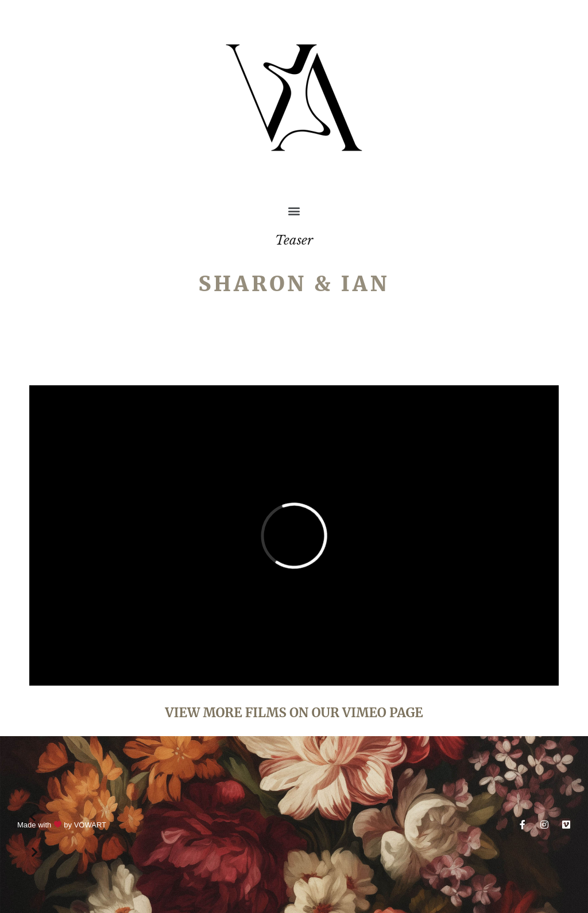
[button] (294, 210)
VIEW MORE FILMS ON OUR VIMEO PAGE (294, 713)
